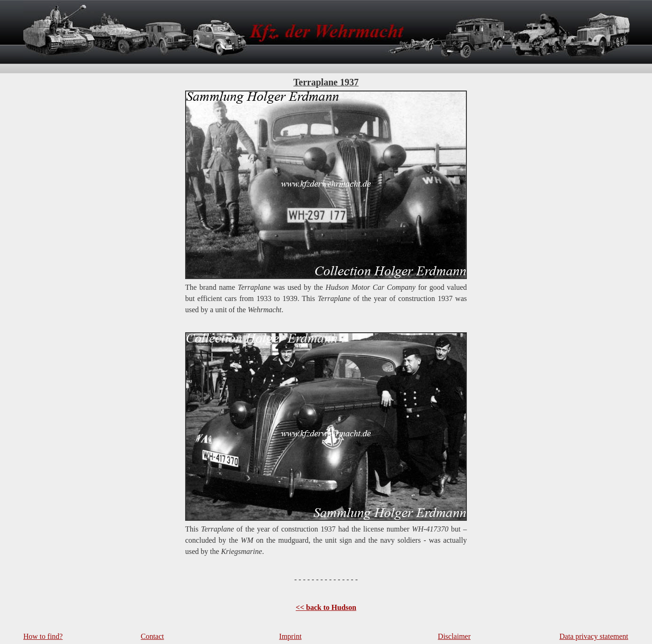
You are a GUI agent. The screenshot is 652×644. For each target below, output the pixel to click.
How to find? (43, 636)
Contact (153, 636)
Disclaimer (454, 636)
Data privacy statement (594, 636)
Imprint (291, 636)
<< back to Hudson (326, 607)
